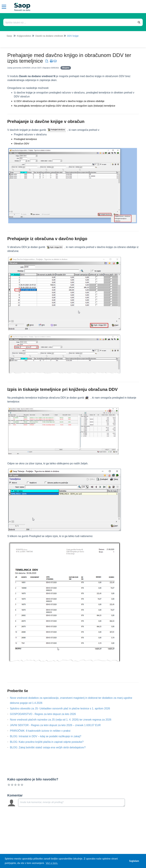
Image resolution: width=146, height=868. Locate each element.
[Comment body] (72, 803)
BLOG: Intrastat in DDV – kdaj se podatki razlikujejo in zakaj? (48, 736)
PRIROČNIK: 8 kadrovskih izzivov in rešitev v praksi (43, 731)
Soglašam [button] (134, 861)
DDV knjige (73, 36)
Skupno (66, 68)
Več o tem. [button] (52, 863)
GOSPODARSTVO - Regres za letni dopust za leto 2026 (45, 714)
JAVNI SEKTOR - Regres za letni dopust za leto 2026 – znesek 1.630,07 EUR (58, 725)
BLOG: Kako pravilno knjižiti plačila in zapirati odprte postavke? (49, 742)
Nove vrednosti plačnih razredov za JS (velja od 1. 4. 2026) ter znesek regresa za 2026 (63, 720)
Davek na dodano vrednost (49, 36)
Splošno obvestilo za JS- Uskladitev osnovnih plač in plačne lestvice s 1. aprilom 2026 (62, 708)
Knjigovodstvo (24, 36)
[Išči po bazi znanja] (70, 22)
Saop (9, 36)
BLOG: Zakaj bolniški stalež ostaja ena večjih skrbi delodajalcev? (50, 747)
